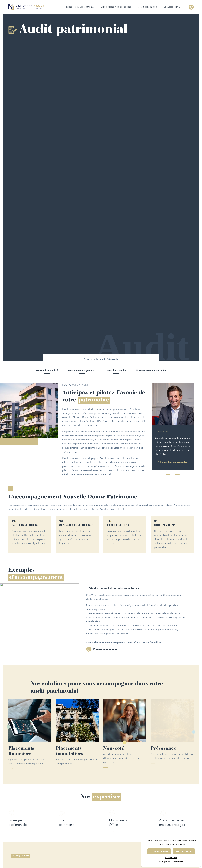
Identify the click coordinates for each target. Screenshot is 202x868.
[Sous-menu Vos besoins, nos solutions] (132, 7)
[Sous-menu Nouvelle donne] (182, 7)
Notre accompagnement (82, 370)
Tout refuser (184, 852)
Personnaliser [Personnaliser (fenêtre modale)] (171, 858)
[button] (168, 474)
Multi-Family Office (118, 829)
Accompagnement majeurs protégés (173, 829)
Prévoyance (164, 748)
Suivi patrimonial (67, 829)
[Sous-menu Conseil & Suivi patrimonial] (96, 7)
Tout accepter (159, 852)
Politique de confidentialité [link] (171, 862)
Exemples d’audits (116, 370)
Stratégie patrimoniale (18, 829)
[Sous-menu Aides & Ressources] (158, 7)
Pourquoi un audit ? (47, 370)
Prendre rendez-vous (105, 649)
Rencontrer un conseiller (153, 371)
